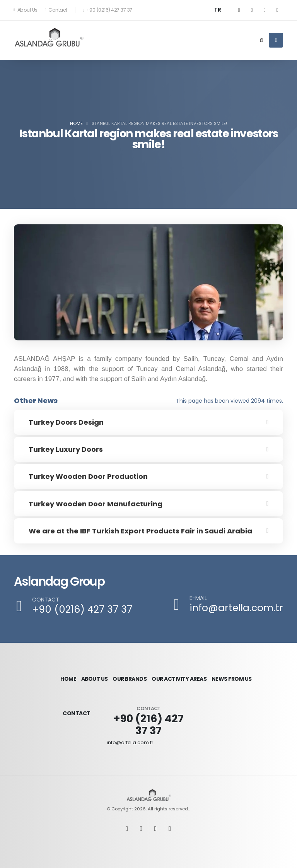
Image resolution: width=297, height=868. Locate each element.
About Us (26, 10)
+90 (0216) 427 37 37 (82, 609)
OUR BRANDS (133, 675)
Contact (56, 10)
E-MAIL (198, 598)
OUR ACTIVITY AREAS (183, 675)
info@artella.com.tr (236, 608)
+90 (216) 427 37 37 (149, 717)
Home (76, 123)
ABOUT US (96, 675)
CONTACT (46, 600)
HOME (67, 675)
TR (218, 10)
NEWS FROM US (235, 675)
